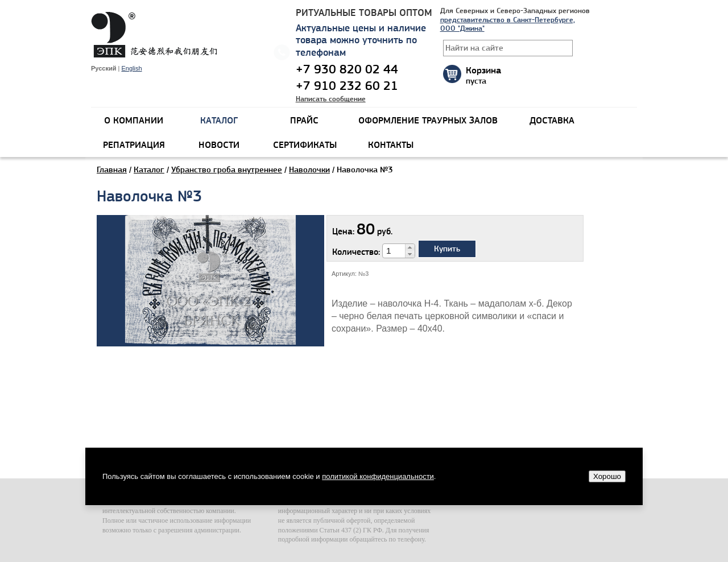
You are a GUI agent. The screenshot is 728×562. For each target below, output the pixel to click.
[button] (410, 247)
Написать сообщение (331, 99)
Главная (112, 170)
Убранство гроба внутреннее (227, 170)
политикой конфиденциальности (378, 476)
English (131, 68)
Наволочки (309, 170)
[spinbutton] (394, 251)
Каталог (149, 170)
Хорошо (607, 476)
